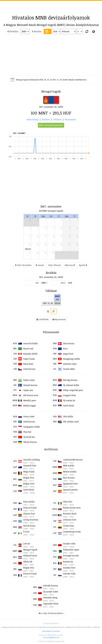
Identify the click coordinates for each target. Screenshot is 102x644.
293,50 (28, 249)
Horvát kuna (29, 526)
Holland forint (30, 556)
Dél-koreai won (31, 395)
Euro (65, 349)
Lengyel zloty (70, 395)
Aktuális (37, 31)
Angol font (68, 354)
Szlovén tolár (69, 574)
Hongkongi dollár (72, 359)
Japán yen (28, 390)
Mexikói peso (30, 400)
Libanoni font (70, 520)
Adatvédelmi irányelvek (51, 631)
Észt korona (69, 478)
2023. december (23, 265)
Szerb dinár (69, 406)
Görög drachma (31, 520)
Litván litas (69, 526)
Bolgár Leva (29, 484)
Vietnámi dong (50, 598)
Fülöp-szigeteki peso (73, 390)
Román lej (68, 562)
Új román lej (69, 400)
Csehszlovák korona (73, 460)
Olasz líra (68, 502)
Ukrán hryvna (30, 442)
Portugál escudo (71, 556)
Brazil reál (28, 349)
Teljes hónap (32, 119)
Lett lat (27, 544)
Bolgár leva (29, 478)
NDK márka (69, 466)
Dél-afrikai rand (71, 422)
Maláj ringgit (30, 406)
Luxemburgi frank (72, 532)
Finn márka (29, 502)
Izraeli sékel (69, 369)
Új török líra (29, 437)
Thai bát (27, 432)
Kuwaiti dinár (70, 514)
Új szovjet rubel (51, 592)
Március (70, 265)
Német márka (70, 472)
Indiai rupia (29, 380)
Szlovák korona (51, 586)
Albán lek (28, 562)
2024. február (55, 265)
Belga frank (29, 472)
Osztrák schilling (32, 460)
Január (40, 265)
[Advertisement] (51, 7)
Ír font (26, 532)
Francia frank (30, 508)
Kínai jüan (28, 364)
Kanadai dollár (30, 354)
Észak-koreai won (72, 508)
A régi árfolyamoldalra (51, 613)
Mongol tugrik (30, 550)
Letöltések (42, 319)
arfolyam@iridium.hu (51, 637)
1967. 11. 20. (48, 303)
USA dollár (68, 416)
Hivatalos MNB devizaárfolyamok (51, 18)
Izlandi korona (30, 385)
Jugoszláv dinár (51, 604)
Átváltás (46, 119)
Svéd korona (29, 422)
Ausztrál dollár (31, 343)
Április (83, 265)
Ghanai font (29, 514)
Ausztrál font (30, 466)
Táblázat (57, 119)
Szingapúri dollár (32, 427)
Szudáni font (69, 568)
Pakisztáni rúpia (71, 550)
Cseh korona (29, 369)
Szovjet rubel (69, 544)
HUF (70, 283)
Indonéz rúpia (70, 364)
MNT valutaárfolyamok (51, 125)
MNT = (45, 283)
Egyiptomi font (70, 484)
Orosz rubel (29, 416)
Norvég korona (70, 380)
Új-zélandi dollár (71, 385)
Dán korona (69, 343)
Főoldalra (13, 31)
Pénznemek (70, 119)
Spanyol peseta (70, 490)
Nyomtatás (59, 319)
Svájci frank (29, 359)
